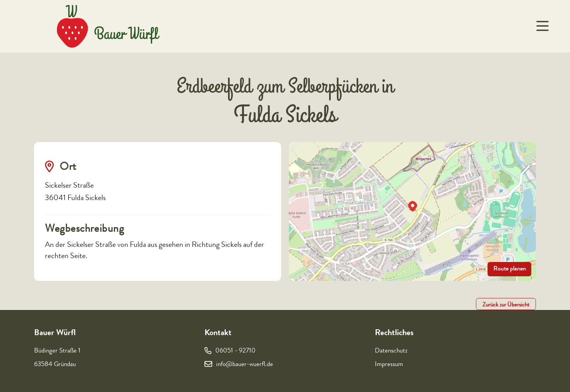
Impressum (389, 365)
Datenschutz (391, 351)
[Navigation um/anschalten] (542, 26)
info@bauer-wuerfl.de (245, 365)
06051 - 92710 (235, 351)
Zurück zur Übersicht (506, 305)
